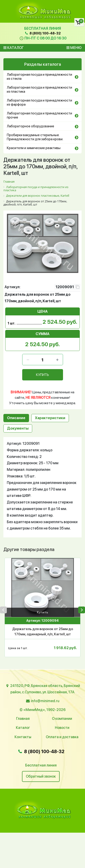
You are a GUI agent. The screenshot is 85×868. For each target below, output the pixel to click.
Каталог (14, 48)
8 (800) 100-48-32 (42, 33)
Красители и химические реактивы (34, 148)
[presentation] (3, 610)
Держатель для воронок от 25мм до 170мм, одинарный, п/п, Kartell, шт (43, 632)
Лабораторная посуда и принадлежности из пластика (39, 89)
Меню (74, 48)
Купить (43, 612)
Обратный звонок (41, 776)
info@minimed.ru (45, 701)
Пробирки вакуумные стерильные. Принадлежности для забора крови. (35, 137)
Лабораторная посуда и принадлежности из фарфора (39, 102)
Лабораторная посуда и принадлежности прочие (39, 115)
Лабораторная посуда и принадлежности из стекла (39, 77)
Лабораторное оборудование (30, 126)
